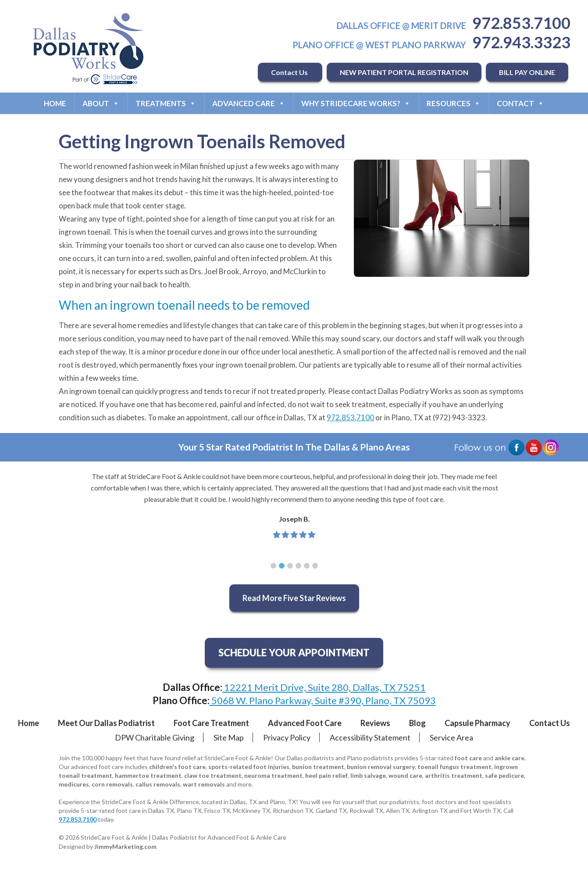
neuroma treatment (273, 775)
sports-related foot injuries (249, 767)
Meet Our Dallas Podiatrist (106, 723)
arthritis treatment (454, 775)
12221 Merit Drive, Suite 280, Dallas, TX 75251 (324, 687)
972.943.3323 (521, 42)
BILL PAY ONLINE (527, 72)
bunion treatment (318, 767)
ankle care (510, 758)
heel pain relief (326, 775)
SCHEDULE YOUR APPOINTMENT (294, 653)
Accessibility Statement (370, 737)
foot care (468, 758)
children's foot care (177, 767)
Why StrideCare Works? (356, 103)
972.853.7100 (521, 23)
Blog (417, 723)
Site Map (229, 737)
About (101, 103)
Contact (520, 103)
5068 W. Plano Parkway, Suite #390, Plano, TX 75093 (323, 700)
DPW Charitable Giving (155, 737)
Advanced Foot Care (305, 723)
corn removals (112, 784)
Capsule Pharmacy (478, 723)
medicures (74, 784)
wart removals (204, 784)
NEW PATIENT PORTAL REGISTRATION (404, 72)
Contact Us (290, 72)
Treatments (166, 103)
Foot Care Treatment (211, 723)
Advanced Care (249, 103)
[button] (273, 566)
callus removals (158, 784)
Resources (454, 103)
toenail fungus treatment (454, 767)
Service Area (451, 737)
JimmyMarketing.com (125, 846)
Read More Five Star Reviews (294, 598)
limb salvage (368, 775)
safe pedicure (504, 775)
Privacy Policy (287, 737)
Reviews (375, 723)
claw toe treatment (213, 775)
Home (55, 103)
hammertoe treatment (148, 775)
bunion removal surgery (381, 767)
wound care (405, 775)
